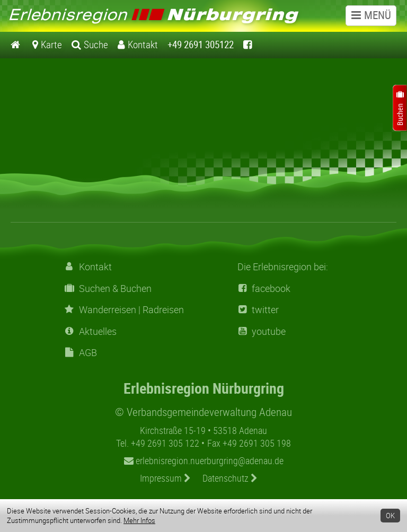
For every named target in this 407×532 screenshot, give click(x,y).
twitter (258, 310)
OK (390, 516)
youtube (262, 331)
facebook (264, 289)
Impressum (165, 478)
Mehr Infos (139, 520)
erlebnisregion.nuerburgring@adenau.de (204, 460)
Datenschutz (230, 478)
